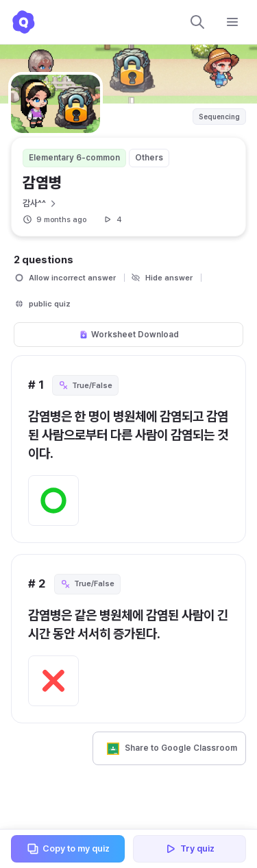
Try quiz (189, 849)
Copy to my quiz (68, 849)
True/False (85, 385)
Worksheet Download (129, 335)
